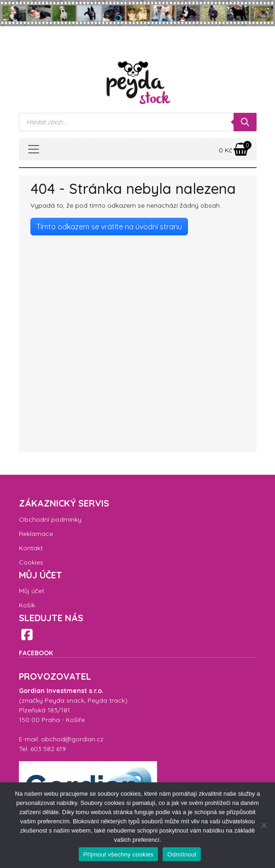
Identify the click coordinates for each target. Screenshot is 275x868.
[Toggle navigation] (34, 149)
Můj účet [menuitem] (32, 591)
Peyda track (106, 700)
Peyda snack (64, 700)
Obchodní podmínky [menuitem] (50, 519)
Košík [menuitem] (27, 605)
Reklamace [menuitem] (36, 534)
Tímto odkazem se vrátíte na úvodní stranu (109, 227)
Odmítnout (182, 854)
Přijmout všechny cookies (119, 854)
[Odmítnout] (263, 825)
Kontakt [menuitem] (31, 548)
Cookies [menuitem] (31, 562)
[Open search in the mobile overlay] (138, 122)
